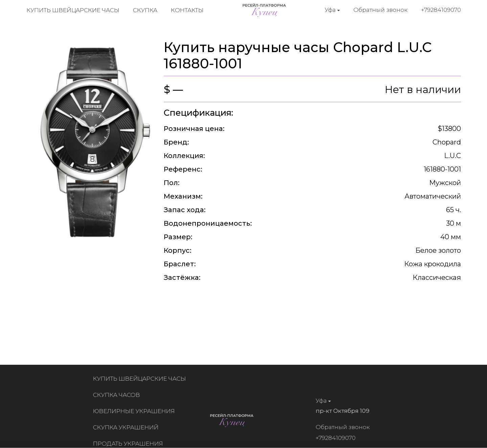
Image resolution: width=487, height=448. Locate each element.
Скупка (145, 10)
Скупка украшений (127, 427)
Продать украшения (130, 444)
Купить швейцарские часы (73, 10)
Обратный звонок (380, 10)
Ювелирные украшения (136, 411)
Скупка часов (118, 395)
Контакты (187, 10)
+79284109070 (441, 10)
